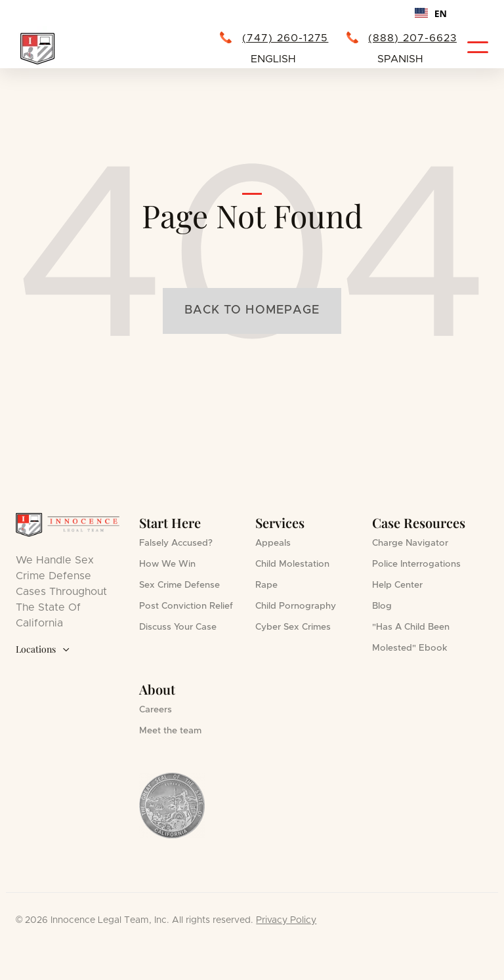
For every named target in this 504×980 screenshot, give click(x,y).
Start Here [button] (170, 522)
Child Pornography (296, 606)
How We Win (167, 564)
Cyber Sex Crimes (293, 627)
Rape (266, 585)
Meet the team (170, 731)
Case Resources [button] (419, 522)
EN (431, 13)
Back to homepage (252, 310)
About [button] (157, 689)
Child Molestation (292, 564)
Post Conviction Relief (186, 606)
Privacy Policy (286, 920)
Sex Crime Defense (179, 585)
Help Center (397, 585)
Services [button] (280, 522)
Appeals (273, 543)
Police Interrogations (416, 564)
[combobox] (431, 13)
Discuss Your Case (178, 627)
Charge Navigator (410, 543)
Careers (156, 710)
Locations (43, 650)
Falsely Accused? (176, 543)
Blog (382, 606)
